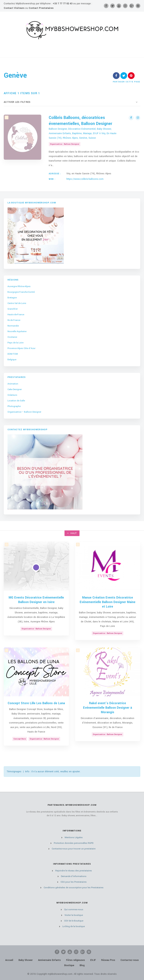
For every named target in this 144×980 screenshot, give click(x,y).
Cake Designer (15, 389)
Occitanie (12, 337)
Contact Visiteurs (14, 8)
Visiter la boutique (74, 915)
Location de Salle (16, 401)
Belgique (12, 360)
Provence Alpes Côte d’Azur (21, 348)
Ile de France (14, 320)
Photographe (14, 406)
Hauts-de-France (16, 315)
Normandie (13, 326)
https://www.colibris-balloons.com (85, 179)
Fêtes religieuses (76, 960)
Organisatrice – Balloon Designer (24, 412)
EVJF (93, 960)
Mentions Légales (74, 837)
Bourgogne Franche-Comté (21, 292)
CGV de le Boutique (74, 921)
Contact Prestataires (41, 8)
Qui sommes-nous (74, 910)
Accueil (9, 960)
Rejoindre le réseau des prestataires (74, 871)
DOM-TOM (13, 354)
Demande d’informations (74, 876)
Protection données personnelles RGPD (74, 843)
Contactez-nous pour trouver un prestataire (74, 849)
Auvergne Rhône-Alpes (19, 286)
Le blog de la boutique (74, 926)
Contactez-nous (130, 960)
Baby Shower (26, 960)
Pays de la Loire (15, 343)
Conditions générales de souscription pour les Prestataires (74, 888)
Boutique (69, 965)
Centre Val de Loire (17, 303)
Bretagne (12, 298)
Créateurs (12, 395)
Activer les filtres (17, 102)
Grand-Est (13, 309)
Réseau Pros (108, 960)
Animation (13, 384)
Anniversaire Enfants (49, 960)
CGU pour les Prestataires (74, 882)
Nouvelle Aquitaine (17, 331)
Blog (82, 965)
